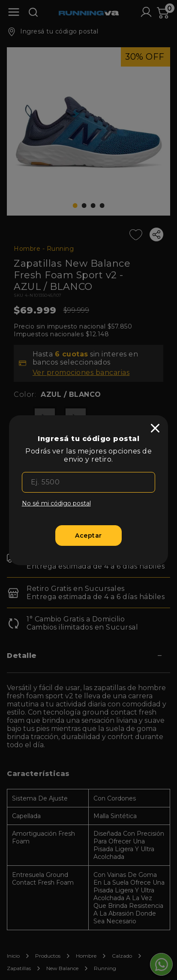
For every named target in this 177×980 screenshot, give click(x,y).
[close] (155, 428)
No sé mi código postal (56, 503)
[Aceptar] (89, 536)
